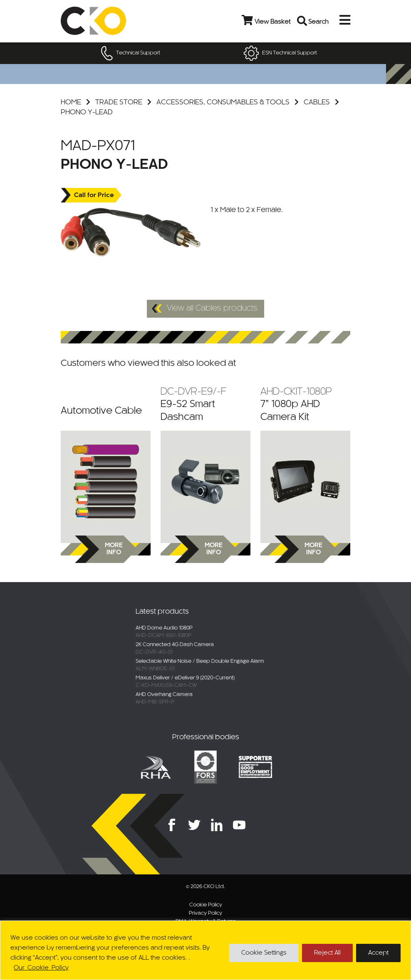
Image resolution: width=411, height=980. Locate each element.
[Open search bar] (302, 21)
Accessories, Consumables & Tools (223, 102)
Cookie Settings (264, 953)
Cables (317, 102)
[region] (205, 950)
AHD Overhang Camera (164, 695)
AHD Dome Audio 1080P (164, 628)
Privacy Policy (205, 913)
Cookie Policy (206, 905)
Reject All (327, 953)
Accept (378, 953)
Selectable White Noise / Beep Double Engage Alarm (200, 662)
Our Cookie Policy (41, 968)
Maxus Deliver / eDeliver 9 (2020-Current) (185, 678)
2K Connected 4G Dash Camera (175, 645)
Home (71, 102)
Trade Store (119, 102)
